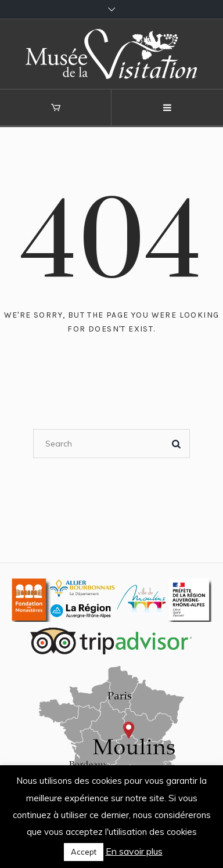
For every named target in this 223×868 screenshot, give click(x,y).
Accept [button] (84, 852)
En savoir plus (134, 851)
